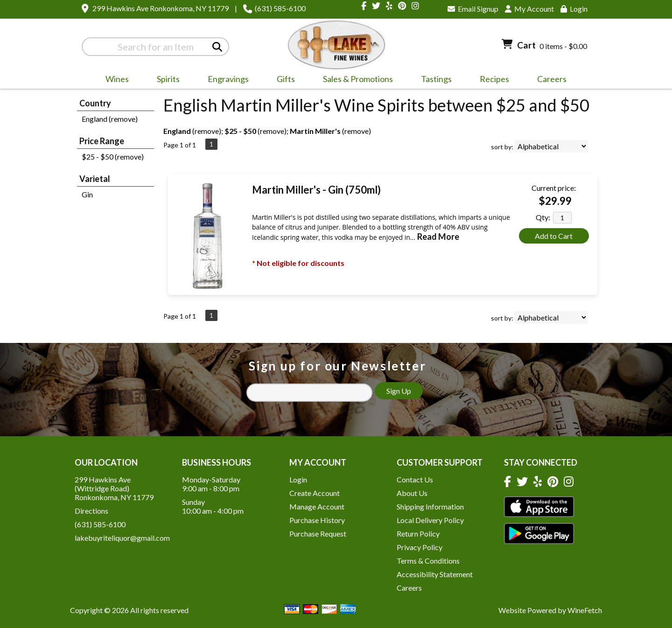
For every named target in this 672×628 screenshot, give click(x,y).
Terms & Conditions (428, 561)
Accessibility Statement (435, 574)
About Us (412, 493)
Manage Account (317, 506)
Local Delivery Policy (430, 520)
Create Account (315, 493)
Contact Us (415, 479)
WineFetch (585, 610)
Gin (87, 194)
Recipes (494, 79)
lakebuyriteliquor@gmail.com (122, 538)
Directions (91, 511)
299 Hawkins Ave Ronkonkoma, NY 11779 (161, 8)
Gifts (283, 80)
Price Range (102, 141)
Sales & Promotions (355, 80)
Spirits (165, 80)
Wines (114, 80)
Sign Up (399, 391)
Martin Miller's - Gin (316, 190)
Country (95, 103)
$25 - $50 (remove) (113, 157)
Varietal (95, 179)
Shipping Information (430, 506)
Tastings (436, 79)
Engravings (225, 80)
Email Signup (473, 9)
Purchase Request (318, 534)
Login (574, 9)
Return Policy (418, 534)
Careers (549, 80)
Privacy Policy (420, 547)
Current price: (554, 188)
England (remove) (110, 119)
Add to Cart (554, 236)
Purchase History (317, 520)
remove (207, 131)
